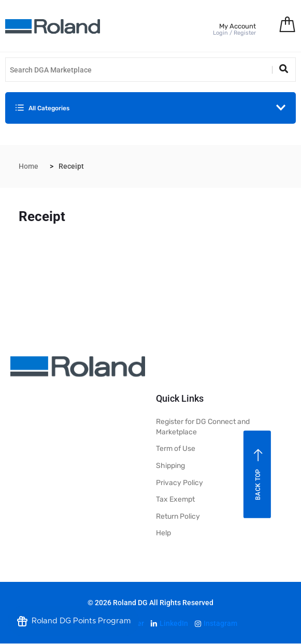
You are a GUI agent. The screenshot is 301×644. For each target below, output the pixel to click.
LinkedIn (169, 623)
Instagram (216, 623)
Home (28, 166)
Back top (258, 474)
